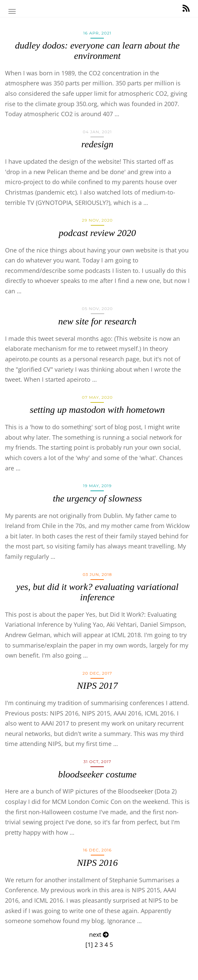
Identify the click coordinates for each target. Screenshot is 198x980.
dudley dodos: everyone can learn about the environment (97, 51)
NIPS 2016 (97, 863)
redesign (97, 144)
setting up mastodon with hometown (97, 410)
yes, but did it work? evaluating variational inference (97, 592)
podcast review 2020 (97, 233)
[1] (89, 945)
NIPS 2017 (97, 686)
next (99, 934)
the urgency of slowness (97, 498)
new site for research (97, 321)
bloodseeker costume (97, 774)
